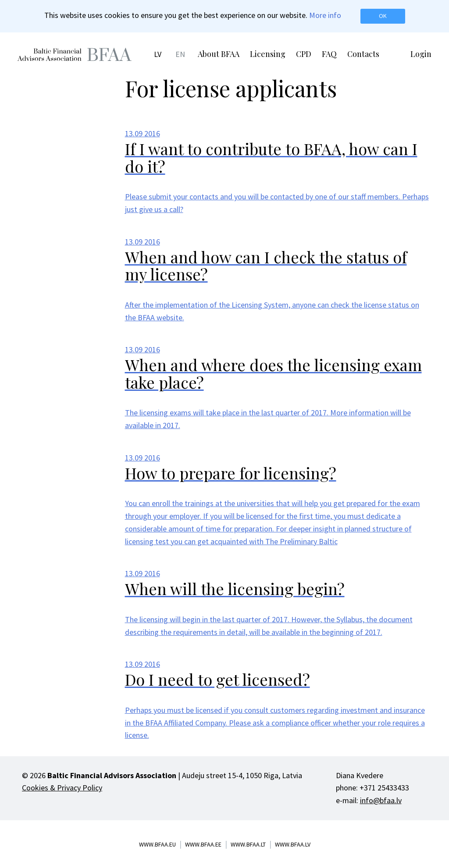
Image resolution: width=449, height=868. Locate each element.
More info (325, 15)
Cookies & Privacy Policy (62, 788)
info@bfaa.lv (381, 800)
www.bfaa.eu (157, 844)
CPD (304, 54)
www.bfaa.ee (203, 844)
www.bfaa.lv (293, 844)
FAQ (329, 54)
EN (180, 54)
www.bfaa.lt (248, 844)
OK (383, 16)
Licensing (268, 54)
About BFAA (219, 54)
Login (421, 54)
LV (158, 54)
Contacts (363, 54)
